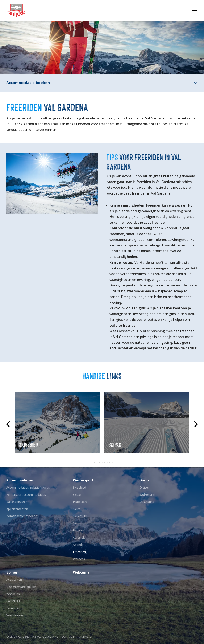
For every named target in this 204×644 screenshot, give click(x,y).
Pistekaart (80, 502)
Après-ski (79, 537)
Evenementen (16, 608)
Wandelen (13, 594)
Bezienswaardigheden (21, 587)
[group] (57, 422)
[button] (92, 462)
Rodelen (78, 530)
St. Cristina (147, 502)
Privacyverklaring (45, 637)
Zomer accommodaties (22, 516)
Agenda (78, 545)
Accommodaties (20, 480)
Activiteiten (14, 580)
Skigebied (79, 487)
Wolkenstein (148, 495)
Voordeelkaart (16, 615)
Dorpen (146, 480)
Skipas (77, 495)
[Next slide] (196, 424)
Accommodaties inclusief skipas (28, 487)
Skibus (77, 523)
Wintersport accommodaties (26, 495)
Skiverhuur (80, 516)
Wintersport (83, 480)
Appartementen (17, 509)
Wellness (79, 559)
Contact (68, 637)
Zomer (12, 572)
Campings (13, 601)
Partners (84, 637)
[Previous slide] (8, 424)
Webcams (81, 572)
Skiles (77, 509)
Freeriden (79, 552)
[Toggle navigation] (195, 11)
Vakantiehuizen (17, 502)
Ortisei (144, 487)
